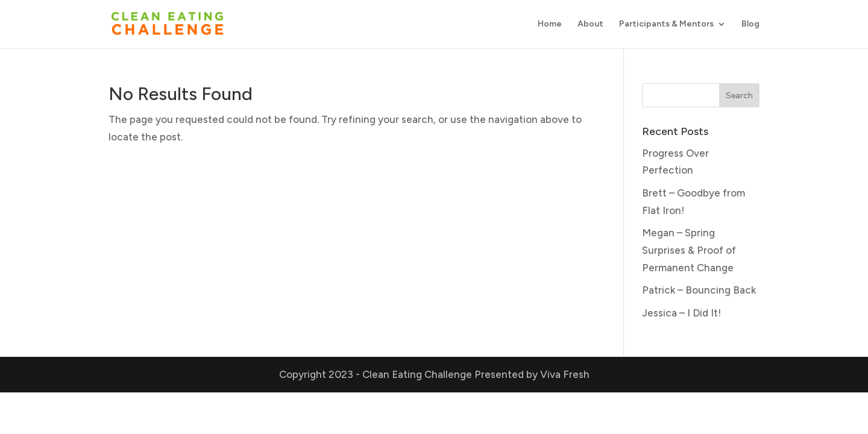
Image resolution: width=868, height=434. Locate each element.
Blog (750, 24)
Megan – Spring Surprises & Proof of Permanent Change (689, 250)
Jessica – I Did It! (681, 313)
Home (550, 24)
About (590, 24)
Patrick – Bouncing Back (699, 290)
